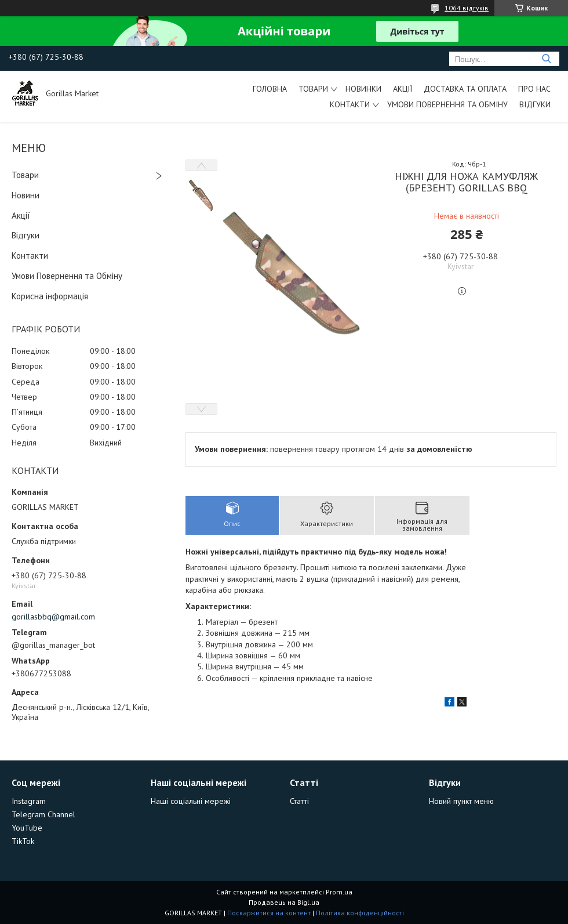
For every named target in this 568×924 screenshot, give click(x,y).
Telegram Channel (43, 814)
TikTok (23, 841)
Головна (270, 89)
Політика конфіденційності (360, 913)
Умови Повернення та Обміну (447, 104)
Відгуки (535, 104)
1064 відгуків (467, 8)
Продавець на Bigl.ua (284, 902)
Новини (26, 195)
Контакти (350, 104)
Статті (299, 801)
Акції (403, 89)
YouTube (27, 828)
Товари (313, 89)
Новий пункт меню (461, 801)
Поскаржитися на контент (269, 913)
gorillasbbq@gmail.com (53, 617)
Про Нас (534, 89)
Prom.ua (339, 892)
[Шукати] (546, 59)
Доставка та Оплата (465, 89)
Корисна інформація (50, 296)
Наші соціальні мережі (191, 801)
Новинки (363, 89)
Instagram (29, 801)
